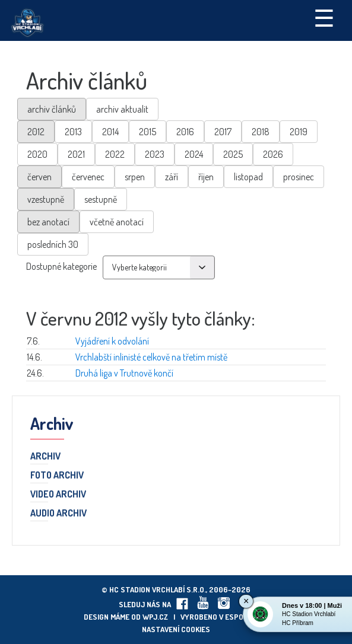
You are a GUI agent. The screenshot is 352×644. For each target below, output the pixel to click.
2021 (76, 154)
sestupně (101, 199)
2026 (273, 154)
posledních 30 (53, 244)
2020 (37, 154)
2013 (73, 132)
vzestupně (46, 199)
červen (39, 177)
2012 (36, 132)
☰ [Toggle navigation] (324, 17)
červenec (88, 177)
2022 (115, 154)
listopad (248, 177)
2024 (194, 154)
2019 (299, 132)
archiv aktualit (122, 109)
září (172, 177)
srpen (135, 177)
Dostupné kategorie (61, 266)
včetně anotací (117, 222)
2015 (148, 132)
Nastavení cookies (176, 629)
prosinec (299, 177)
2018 (261, 132)
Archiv (45, 457)
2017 (223, 132)
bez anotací (48, 222)
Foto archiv (57, 476)
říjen (206, 177)
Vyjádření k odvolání (112, 341)
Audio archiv (58, 514)
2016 (185, 132)
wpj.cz (155, 617)
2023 (155, 154)
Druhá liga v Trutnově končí (124, 373)
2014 (110, 132)
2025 (233, 154)
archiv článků (52, 109)
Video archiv (58, 495)
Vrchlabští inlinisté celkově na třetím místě (151, 357)
